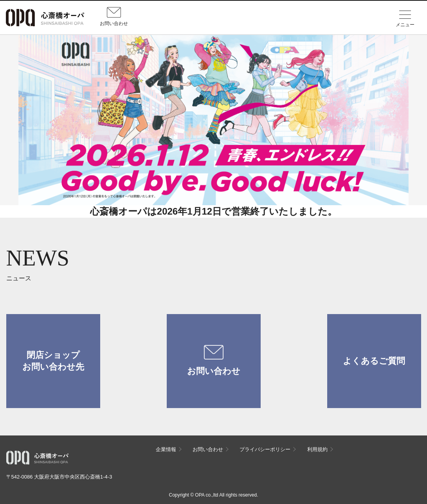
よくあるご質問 (374, 361)
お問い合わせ (214, 361)
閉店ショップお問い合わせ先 (53, 361)
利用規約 (317, 449)
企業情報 (166, 449)
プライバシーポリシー (265, 449)
